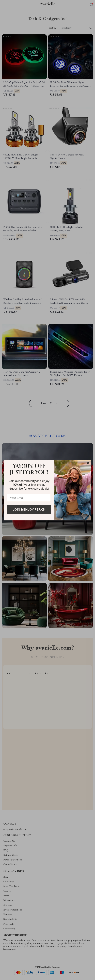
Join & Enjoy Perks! (29, 509)
